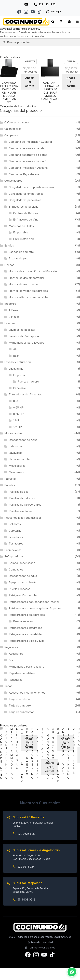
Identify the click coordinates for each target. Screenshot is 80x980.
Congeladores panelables (25, 200)
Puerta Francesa (19, 589)
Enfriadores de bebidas (23, 207)
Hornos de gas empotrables (27, 278)
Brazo (13, 660)
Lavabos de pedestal (22, 330)
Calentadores (13, 129)
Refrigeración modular (23, 595)
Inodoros (10, 304)
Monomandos (13, 433)
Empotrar (19, 375)
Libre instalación (24, 239)
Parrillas (10, 485)
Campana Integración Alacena (28, 168)
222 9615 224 (26, 867)
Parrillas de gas (19, 492)
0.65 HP (18, 407)
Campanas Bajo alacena (24, 174)
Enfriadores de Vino (26, 220)
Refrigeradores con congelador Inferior (34, 602)
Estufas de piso (18, 258)
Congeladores (13, 181)
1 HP (16, 420)
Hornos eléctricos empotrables (29, 297)
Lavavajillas (16, 369)
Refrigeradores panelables (26, 634)
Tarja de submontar (21, 712)
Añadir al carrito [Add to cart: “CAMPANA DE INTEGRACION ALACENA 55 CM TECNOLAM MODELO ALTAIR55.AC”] (29, 743)
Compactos (16, 569)
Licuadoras (16, 537)
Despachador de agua (23, 576)
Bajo (16, 356)
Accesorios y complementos (27, 693)
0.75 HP (18, 414)
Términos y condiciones (40, 948)
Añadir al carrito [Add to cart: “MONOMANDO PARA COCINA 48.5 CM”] (65, 743)
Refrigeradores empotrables (27, 615)
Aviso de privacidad (40, 942)
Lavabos (10, 323)
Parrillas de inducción (23, 498)
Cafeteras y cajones (17, 122)
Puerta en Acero (28, 382)
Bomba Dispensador (22, 563)
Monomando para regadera (26, 667)
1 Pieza (13, 310)
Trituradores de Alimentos (25, 394)
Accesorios (16, 654)
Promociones (13, 550)
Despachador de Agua (23, 440)
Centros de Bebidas (26, 213)
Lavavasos (16, 453)
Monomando (17, 472)
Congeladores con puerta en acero (31, 187)
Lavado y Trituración (18, 362)
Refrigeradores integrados (25, 628)
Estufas (9, 246)
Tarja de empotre (20, 705)
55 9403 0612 (26, 900)
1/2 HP (17, 427)
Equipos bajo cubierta (23, 582)
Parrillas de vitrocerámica (25, 505)
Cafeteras (15, 531)
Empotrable (21, 232)
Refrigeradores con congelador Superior (35, 608)
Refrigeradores (14, 556)
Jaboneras (16, 446)
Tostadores (16, 543)
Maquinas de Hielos (21, 226)
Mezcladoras (17, 466)
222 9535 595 (26, 834)
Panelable (19, 388)
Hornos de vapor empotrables (28, 291)
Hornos (9, 265)
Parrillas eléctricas (21, 511)
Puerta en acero (24, 621)
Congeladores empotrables (26, 194)
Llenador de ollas (20, 459)
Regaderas (11, 647)
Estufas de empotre (21, 252)
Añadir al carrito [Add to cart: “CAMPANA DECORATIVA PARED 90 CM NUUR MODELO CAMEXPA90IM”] (71, 82)
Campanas (11, 135)
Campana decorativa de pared (28, 155)
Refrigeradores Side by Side (27, 641)
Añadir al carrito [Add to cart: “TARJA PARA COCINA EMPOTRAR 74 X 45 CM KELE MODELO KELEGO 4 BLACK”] (50, 767)
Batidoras (15, 524)
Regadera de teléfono (23, 673)
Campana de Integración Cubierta (30, 142)
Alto (16, 349)
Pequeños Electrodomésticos (23, 518)
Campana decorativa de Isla (26, 148)
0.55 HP (18, 401)
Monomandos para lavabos (26, 343)
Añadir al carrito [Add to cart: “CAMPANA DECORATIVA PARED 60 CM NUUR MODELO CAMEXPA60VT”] (30, 82)
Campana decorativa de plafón (28, 161)
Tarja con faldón (19, 699)
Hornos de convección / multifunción (33, 271)
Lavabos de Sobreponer (24, 336)
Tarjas (8, 686)
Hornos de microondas (24, 284)
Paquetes (10, 479)
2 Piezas (14, 317)
